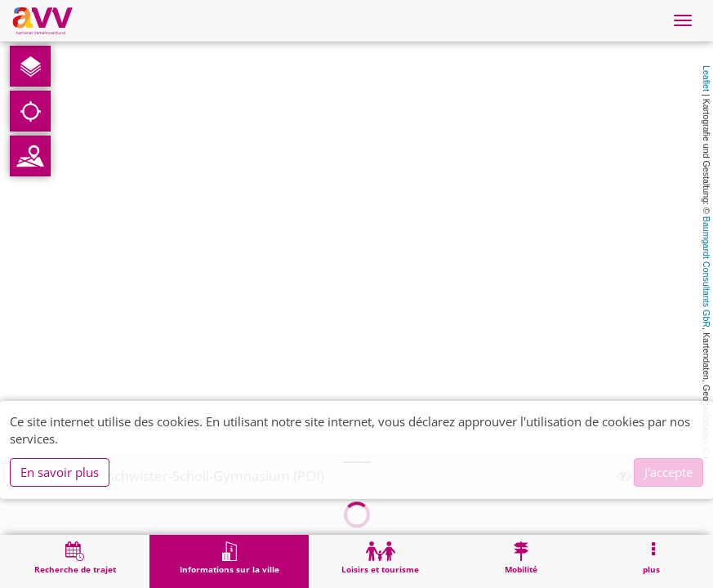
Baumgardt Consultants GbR (706, 272)
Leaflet (706, 78)
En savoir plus (60, 472)
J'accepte (668, 472)
